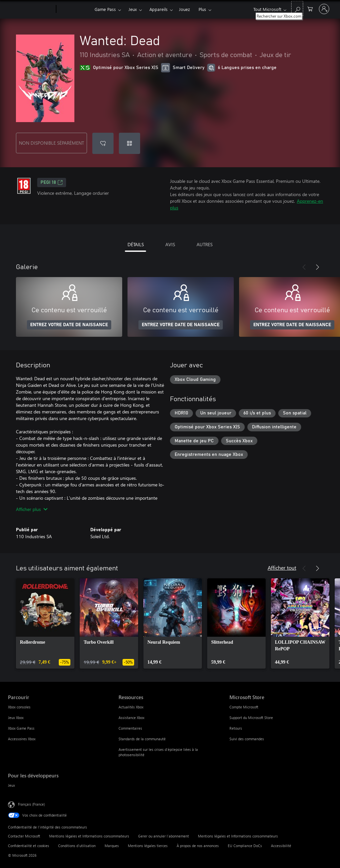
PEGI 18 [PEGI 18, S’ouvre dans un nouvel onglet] (52, 182)
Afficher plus (32, 509)
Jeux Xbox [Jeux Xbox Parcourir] (16, 718)
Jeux (133, 9)
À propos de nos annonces (198, 846)
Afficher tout (282, 568)
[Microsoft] (31, 9)
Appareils (159, 9)
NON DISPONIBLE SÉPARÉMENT (51, 143)
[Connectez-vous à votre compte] (324, 9)
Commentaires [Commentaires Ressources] (130, 728)
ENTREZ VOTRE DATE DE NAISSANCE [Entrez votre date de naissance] (69, 325)
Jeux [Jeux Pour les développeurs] (11, 785)
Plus (202, 9)
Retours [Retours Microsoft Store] (236, 728)
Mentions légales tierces (148, 846)
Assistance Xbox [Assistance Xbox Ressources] (131, 718)
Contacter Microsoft (24, 836)
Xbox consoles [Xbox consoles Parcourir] (19, 707)
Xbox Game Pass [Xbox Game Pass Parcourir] (21, 728)
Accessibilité (281, 846)
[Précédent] (304, 267)
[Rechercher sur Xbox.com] (297, 8)
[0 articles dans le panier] (310, 8)
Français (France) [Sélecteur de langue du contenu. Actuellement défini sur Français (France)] (31, 804)
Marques (112, 846)
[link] (45, 623)
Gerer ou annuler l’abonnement (164, 836)
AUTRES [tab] (205, 244)
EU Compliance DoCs (245, 846)
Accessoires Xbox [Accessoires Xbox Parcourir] (22, 739)
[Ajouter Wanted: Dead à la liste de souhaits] (103, 143)
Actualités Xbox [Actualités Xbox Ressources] (131, 707)
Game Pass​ (105, 9)
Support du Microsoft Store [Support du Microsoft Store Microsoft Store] (251, 718)
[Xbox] (75, 9)
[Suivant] (317, 267)
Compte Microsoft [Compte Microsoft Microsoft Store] (244, 707)
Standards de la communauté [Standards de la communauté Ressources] (142, 739)
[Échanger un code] (129, 143)
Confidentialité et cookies (29, 846)
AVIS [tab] (170, 244)
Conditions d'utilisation (77, 846)
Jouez (184, 9)
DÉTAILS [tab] (136, 244)
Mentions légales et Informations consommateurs (89, 836)
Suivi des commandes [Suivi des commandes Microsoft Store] (247, 739)
